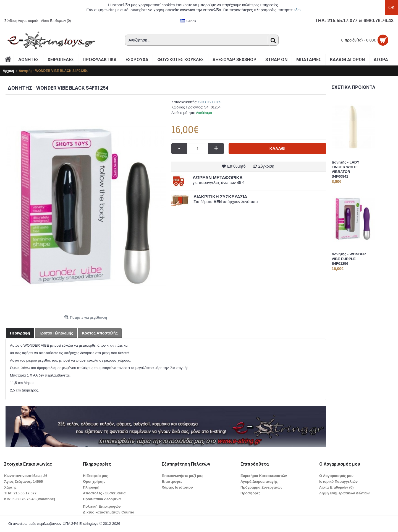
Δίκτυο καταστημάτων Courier (108, 512)
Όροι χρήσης (94, 482)
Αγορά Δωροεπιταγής (259, 482)
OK (392, 8)
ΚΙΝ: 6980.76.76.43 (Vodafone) (30, 499)
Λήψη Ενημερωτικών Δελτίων (345, 493)
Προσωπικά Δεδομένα (102, 499)
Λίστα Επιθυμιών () (336, 487)
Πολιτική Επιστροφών (102, 506)
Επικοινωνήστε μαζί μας (182, 476)
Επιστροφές (172, 482)
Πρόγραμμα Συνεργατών (261, 487)
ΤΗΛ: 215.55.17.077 (20, 493)
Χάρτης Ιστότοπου (177, 487)
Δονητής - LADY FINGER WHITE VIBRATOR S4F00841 (345, 169)
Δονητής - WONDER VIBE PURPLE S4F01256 (349, 259)
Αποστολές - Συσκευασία (104, 493)
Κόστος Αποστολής (100, 333)
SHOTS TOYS (210, 102)
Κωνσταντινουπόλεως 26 (26, 476)
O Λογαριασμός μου (336, 476)
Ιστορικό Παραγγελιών (338, 482)
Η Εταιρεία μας (95, 476)
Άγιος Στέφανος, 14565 (23, 482)
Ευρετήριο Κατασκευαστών (264, 476)
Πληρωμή (91, 487)
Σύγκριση (266, 166)
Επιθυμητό (236, 166)
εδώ (297, 10)
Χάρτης (10, 487)
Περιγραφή (20, 333)
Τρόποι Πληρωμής (56, 333)
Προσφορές (250, 493)
